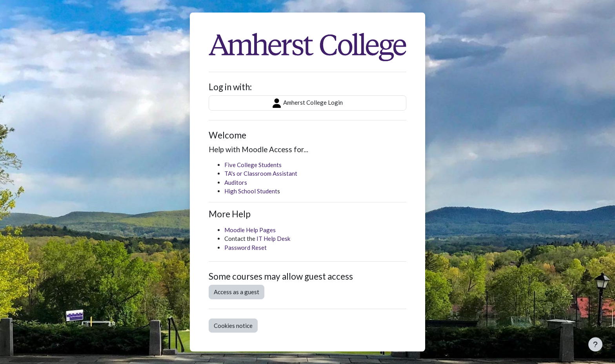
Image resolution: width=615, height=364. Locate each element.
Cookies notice (233, 326)
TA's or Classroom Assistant (261, 173)
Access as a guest (237, 292)
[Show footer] (595, 344)
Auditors (236, 182)
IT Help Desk (273, 238)
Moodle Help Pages (250, 230)
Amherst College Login (308, 103)
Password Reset (246, 248)
